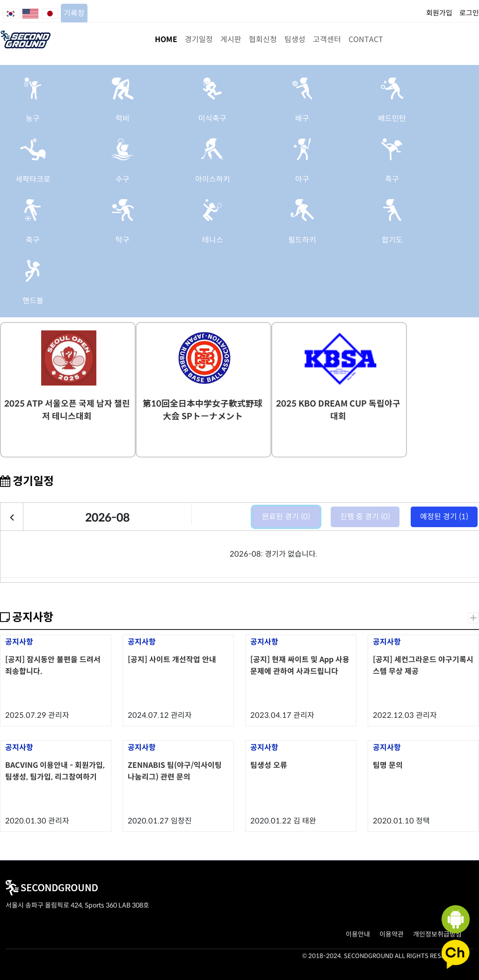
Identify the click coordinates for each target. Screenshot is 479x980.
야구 (302, 179)
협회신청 (263, 39)
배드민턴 (392, 118)
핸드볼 (33, 301)
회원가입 (439, 13)
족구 (392, 179)
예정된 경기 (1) (444, 517)
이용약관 (392, 934)
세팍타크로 (33, 179)
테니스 (213, 240)
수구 (123, 179)
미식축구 (212, 118)
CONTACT (366, 39)
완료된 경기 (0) (286, 517)
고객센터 (327, 39)
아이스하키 (213, 179)
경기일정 (199, 39)
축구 (33, 240)
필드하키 (302, 240)
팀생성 (295, 39)
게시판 (231, 39)
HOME (166, 39)
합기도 (392, 240)
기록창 (74, 13)
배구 (302, 118)
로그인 (469, 13)
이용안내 (358, 934)
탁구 (123, 240)
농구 (33, 118)
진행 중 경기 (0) (365, 517)
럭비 (123, 118)
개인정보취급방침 (437, 934)
